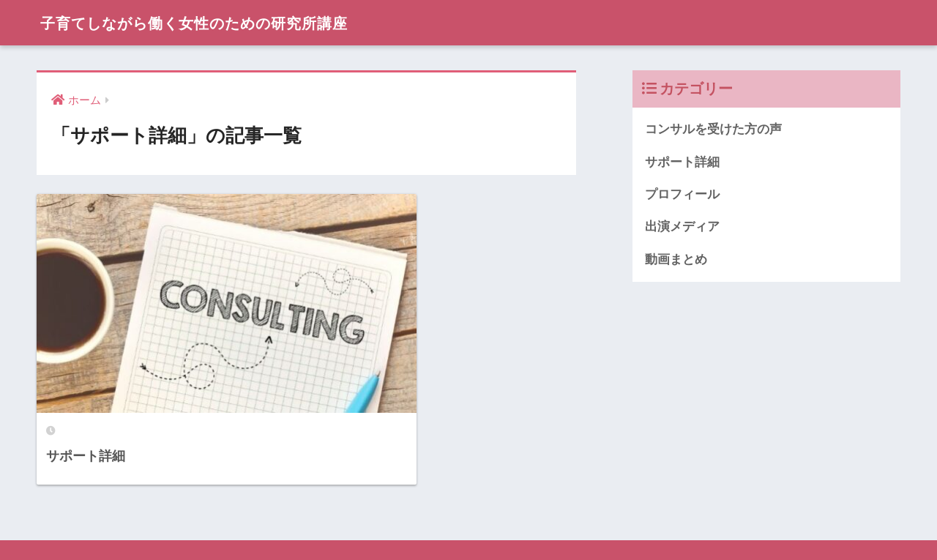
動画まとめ (676, 260)
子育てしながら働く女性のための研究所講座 (220, 22)
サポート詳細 (682, 162)
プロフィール (682, 194)
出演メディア (682, 227)
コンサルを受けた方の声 (713, 129)
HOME (469, 497)
